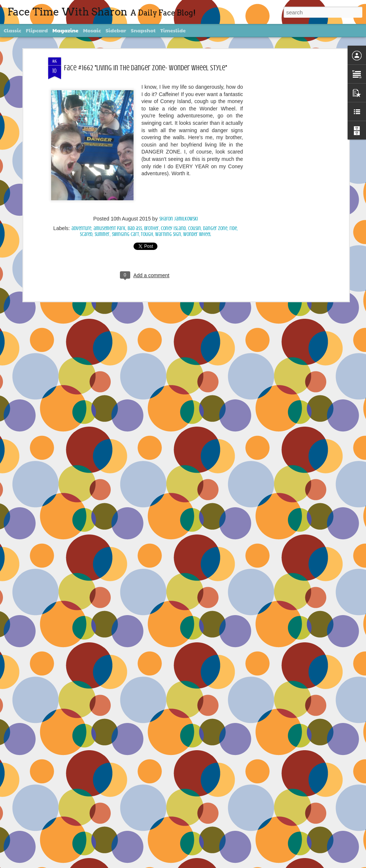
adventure (81, 228)
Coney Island (173, 228)
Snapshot (143, 30)
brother (152, 228)
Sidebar (116, 30)
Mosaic (92, 30)
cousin (194, 228)
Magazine (66, 30)
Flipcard (37, 30)
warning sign (168, 234)
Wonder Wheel (197, 234)
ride (233, 228)
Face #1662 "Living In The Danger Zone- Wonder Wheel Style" (145, 67)
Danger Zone (215, 228)
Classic (13, 30)
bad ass (135, 228)
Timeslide (173, 30)
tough (147, 234)
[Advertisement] (284, 173)
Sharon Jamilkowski (179, 218)
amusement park (109, 228)
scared (86, 234)
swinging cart (125, 234)
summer (102, 234)
